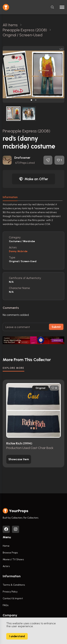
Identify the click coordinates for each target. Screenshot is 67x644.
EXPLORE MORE (13, 368)
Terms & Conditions (14, 585)
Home (6, 546)
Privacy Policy (10, 592)
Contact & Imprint (13, 598)
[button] (31, 100)
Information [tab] (10, 197)
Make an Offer (34, 179)
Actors (6, 566)
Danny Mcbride (18, 251)
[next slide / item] (62, 74)
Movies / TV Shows (13, 559)
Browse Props (10, 553)
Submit (56, 327)
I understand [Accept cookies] (17, 636)
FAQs (6, 605)
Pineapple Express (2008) (26, 131)
